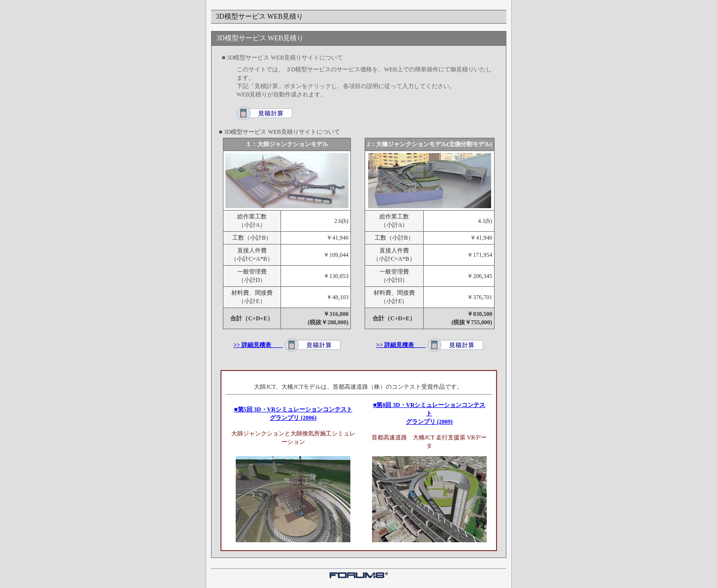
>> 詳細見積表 (258, 345)
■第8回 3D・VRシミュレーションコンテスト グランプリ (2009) (429, 413)
